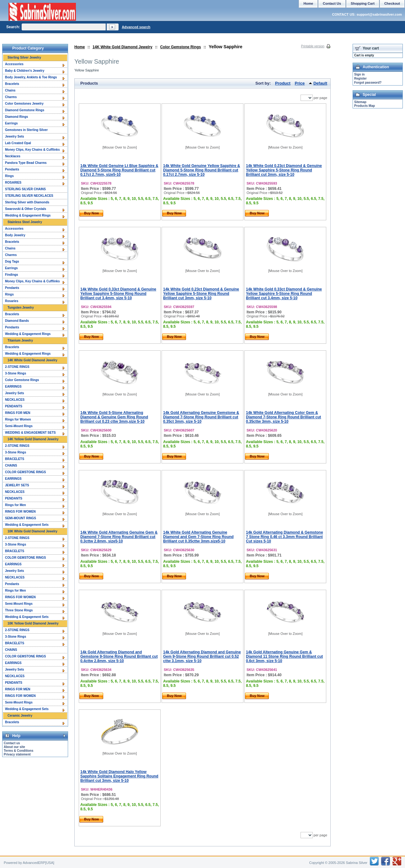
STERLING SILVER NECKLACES (29, 196)
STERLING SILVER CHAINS (25, 189)
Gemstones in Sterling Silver (26, 130)
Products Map (365, 106)
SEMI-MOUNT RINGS (21, 518)
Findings (12, 275)
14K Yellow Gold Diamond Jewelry (33, 439)
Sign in (359, 74)
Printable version (313, 46)
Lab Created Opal (18, 143)
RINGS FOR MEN (18, 413)
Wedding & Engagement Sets (27, 525)
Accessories (14, 64)
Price (300, 83)
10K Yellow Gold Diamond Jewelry (33, 623)
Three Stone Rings (19, 610)
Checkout (392, 3)
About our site (14, 747)
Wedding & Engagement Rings (28, 215)
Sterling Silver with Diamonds (27, 202)
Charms (11, 97)
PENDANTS (14, 406)
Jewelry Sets (15, 136)
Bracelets (12, 84)
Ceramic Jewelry (20, 716)
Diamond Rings (16, 117)
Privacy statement (17, 754)
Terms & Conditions (19, 751)
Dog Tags (12, 261)
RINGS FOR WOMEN (20, 512)
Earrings (11, 123)
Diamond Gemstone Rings (25, 110)
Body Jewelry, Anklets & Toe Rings (31, 77)
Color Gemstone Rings (180, 47)
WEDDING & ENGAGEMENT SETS (30, 433)
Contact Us (332, 3)
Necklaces (13, 156)
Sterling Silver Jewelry (24, 58)
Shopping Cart (363, 3)
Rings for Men (16, 505)
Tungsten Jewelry (21, 308)
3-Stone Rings (16, 373)
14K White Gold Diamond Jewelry (123, 47)
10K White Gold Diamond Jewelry (32, 531)
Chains (10, 90)
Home (80, 47)
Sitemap (360, 102)
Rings (9, 176)
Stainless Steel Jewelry (25, 222)
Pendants (12, 169)
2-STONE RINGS (17, 367)
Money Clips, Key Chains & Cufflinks (32, 150)
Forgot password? (368, 83)
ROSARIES (13, 183)
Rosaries (12, 301)
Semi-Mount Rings (19, 426)
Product (283, 83)
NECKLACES (15, 400)
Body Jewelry (15, 235)
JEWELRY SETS (17, 485)
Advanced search (136, 27)
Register (360, 78)
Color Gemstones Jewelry (24, 104)
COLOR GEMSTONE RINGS (25, 472)
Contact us (12, 743)
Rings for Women (18, 419)
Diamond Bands (17, 321)
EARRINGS (13, 387)
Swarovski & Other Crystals (26, 209)
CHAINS (11, 465)
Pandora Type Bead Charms (26, 163)
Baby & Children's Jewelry (25, 71)
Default (320, 83)
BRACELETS (15, 459)
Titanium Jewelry (20, 340)
